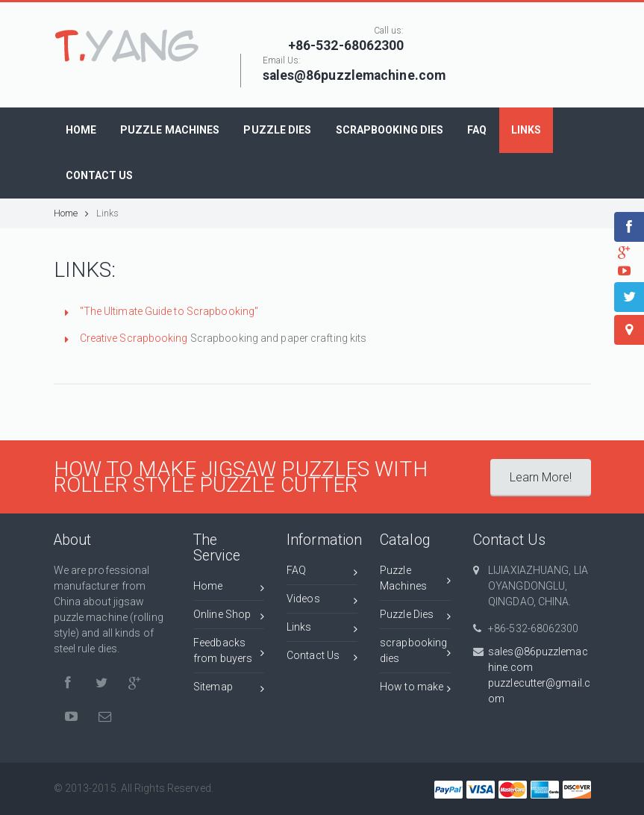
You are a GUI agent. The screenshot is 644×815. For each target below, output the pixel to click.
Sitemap (229, 689)
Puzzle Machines (415, 578)
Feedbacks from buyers (229, 650)
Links (108, 213)
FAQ (322, 573)
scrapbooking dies (415, 650)
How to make (415, 689)
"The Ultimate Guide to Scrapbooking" (169, 311)
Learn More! (541, 477)
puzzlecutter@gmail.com (539, 691)
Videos (322, 601)
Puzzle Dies (415, 617)
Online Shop (229, 617)
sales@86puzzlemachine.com (538, 659)
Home (72, 213)
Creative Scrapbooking (134, 338)
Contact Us (322, 658)
